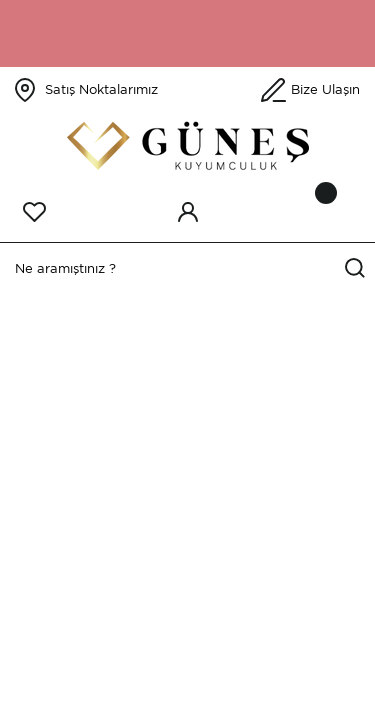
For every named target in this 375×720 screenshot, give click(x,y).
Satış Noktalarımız (101, 89)
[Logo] (188, 145)
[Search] (187, 268)
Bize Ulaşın (325, 89)
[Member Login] (188, 212)
